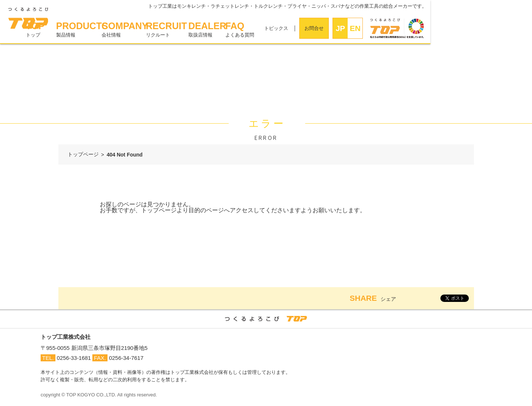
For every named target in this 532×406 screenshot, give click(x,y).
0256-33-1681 (74, 357)
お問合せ (416, 28)
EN (457, 28)
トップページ (83, 154)
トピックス (378, 28)
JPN (442, 31)
